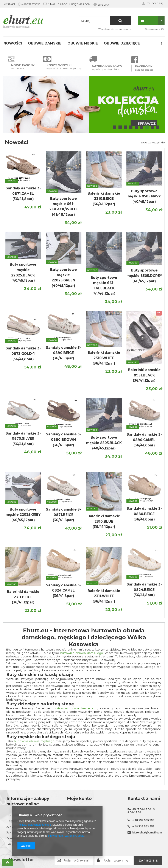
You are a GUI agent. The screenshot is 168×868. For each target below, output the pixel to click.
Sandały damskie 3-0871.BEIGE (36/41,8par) (63, 515)
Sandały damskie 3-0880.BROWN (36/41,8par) (63, 440)
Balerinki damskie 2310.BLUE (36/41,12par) (104, 521)
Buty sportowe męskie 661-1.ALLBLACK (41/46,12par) (104, 286)
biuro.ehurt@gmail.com (74, 4)
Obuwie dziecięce (122, 43)
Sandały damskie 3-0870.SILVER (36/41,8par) (23, 439)
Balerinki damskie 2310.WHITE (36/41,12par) (104, 358)
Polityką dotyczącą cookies (34, 825)
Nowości (13, 43)
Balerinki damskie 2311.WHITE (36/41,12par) (104, 596)
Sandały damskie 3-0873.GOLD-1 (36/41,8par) (23, 354)
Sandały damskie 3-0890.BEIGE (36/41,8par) (63, 353)
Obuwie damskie (45, 43)
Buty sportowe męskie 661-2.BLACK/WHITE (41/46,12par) (64, 207)
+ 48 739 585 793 (31, 4)
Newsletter (21, 860)
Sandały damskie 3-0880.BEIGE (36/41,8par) (144, 514)
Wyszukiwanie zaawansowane (115, 29)
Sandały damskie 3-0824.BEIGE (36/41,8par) (144, 590)
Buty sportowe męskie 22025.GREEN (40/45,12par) (64, 278)
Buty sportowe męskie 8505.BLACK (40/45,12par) (104, 443)
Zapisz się (148, 861)
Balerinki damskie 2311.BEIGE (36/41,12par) (23, 597)
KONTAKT (9, 4)
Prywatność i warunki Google (66, 836)
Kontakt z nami (144, 799)
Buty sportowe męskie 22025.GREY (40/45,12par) (23, 515)
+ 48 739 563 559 (143, 826)
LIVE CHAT (102, 4)
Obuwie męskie (83, 43)
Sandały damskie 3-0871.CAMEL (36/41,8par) (23, 194)
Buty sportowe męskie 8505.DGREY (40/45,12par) (144, 276)
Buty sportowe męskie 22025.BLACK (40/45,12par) (23, 272)
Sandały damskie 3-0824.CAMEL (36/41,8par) (63, 590)
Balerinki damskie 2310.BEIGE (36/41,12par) (104, 199)
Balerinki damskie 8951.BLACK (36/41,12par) (144, 375)
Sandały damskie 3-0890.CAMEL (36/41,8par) (144, 440)
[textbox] (105, 21)
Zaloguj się (155, 3)
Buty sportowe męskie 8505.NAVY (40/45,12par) (144, 196)
